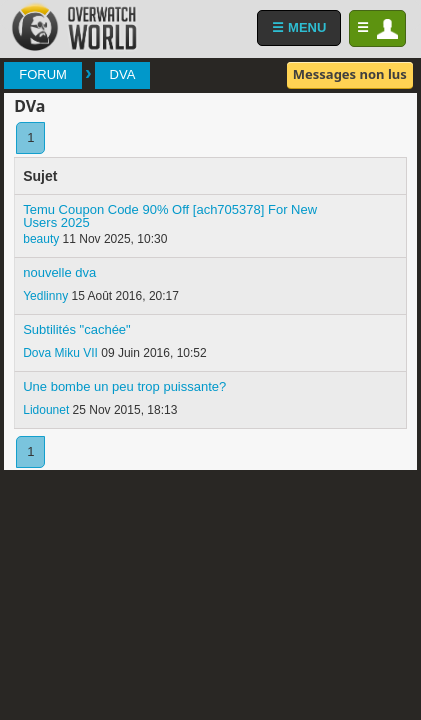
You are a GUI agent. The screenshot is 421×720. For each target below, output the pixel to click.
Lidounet (46, 410)
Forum (43, 74)
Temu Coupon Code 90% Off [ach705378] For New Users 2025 (170, 216)
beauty (41, 239)
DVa (123, 74)
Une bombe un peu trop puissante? (124, 386)
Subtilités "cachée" (77, 329)
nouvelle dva (59, 272)
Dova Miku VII (60, 353)
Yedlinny (45, 296)
